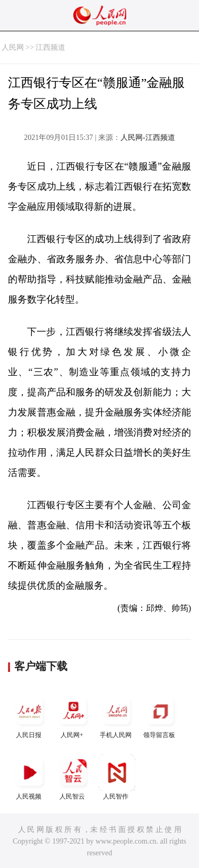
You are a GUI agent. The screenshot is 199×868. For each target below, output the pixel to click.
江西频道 (50, 47)
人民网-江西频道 (148, 138)
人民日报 (30, 716)
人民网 (13, 47)
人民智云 (73, 777)
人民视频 (30, 777)
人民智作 (117, 777)
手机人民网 (117, 716)
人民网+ (73, 716)
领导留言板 (160, 716)
